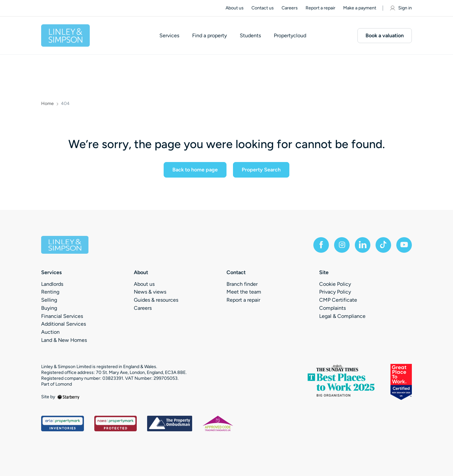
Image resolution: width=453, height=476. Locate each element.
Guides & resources (156, 300)
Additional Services (64, 324)
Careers (290, 8)
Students (250, 36)
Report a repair (320, 8)
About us (235, 8)
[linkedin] (363, 245)
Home (47, 104)
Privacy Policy (335, 292)
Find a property (209, 36)
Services (169, 36)
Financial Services (62, 316)
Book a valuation (385, 35)
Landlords (52, 284)
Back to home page (195, 170)
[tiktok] (383, 245)
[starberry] (68, 397)
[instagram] (342, 245)
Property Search (261, 170)
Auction (50, 332)
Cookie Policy (335, 284)
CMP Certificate (338, 300)
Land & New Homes (64, 340)
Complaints (332, 308)
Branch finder (242, 284)
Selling (49, 300)
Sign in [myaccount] (401, 8)
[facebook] (321, 245)
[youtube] (404, 245)
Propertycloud (290, 36)
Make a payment (360, 8)
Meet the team (244, 292)
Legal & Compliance (342, 316)
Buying (49, 308)
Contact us (263, 8)
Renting (50, 292)
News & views (150, 292)
